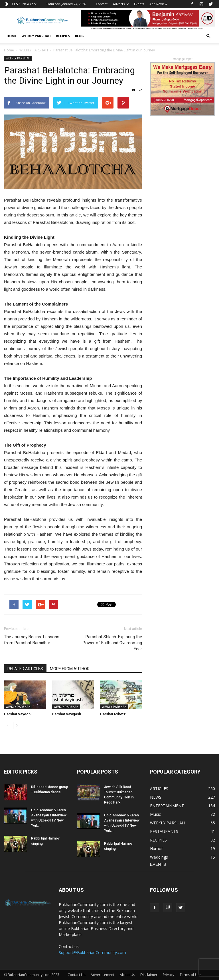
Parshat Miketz (113, 714)
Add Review (158, 4)
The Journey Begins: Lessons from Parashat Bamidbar (32, 640)
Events (139, 4)
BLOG (79, 36)
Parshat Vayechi (18, 714)
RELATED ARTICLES (25, 669)
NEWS (156, 797)
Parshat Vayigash (66, 714)
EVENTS (158, 864)
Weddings (159, 857)
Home (12, 36)
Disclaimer (149, 975)
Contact (102, 4)
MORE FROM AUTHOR (70, 669)
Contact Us (76, 975)
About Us (127, 975)
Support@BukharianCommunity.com (92, 952)
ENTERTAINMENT (167, 806)
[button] (208, 36)
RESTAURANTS (164, 831)
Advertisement (103, 975)
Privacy (169, 975)
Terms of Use (190, 975)
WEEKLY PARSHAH (36, 36)
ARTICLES (159, 789)
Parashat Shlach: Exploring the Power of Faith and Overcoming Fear (112, 643)
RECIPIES (63, 36)
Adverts (121, 4)
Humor (156, 849)
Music (155, 814)
